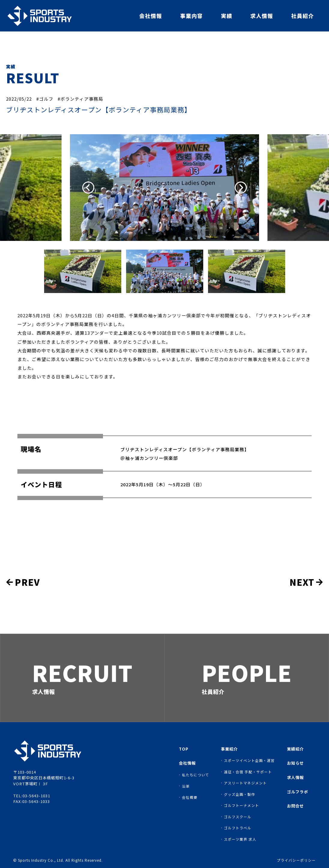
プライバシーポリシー (296, 860)
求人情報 (262, 16)
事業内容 (192, 16)
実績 (227, 16)
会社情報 (151, 16)
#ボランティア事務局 (80, 99)
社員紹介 (303, 16)
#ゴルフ (45, 99)
